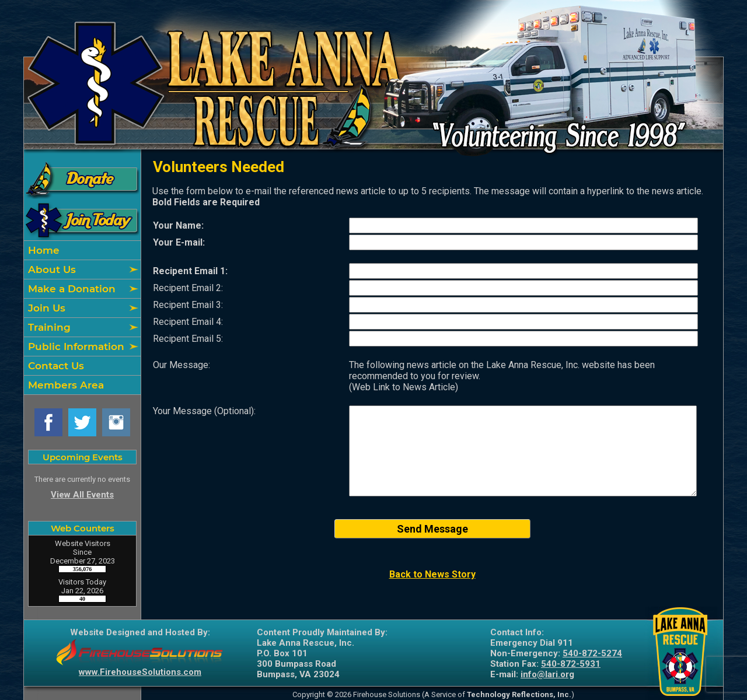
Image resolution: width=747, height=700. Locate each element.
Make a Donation (70, 289)
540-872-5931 (571, 664)
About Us (50, 269)
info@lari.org (547, 674)
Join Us (45, 308)
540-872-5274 (592, 653)
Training (48, 327)
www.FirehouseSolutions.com (140, 672)
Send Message (432, 529)
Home (42, 250)
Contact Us (55, 366)
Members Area (64, 385)
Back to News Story (432, 574)
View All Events (82, 495)
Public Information (75, 346)
